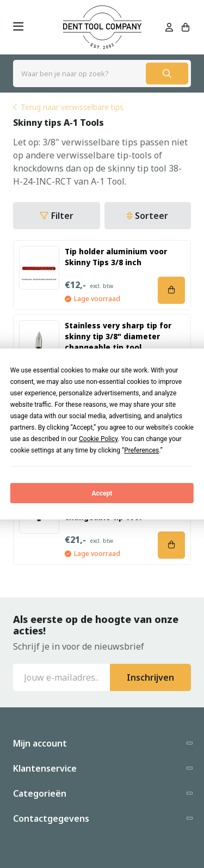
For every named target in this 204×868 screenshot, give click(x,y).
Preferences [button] (141, 450)
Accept (102, 493)
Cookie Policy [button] (98, 439)
